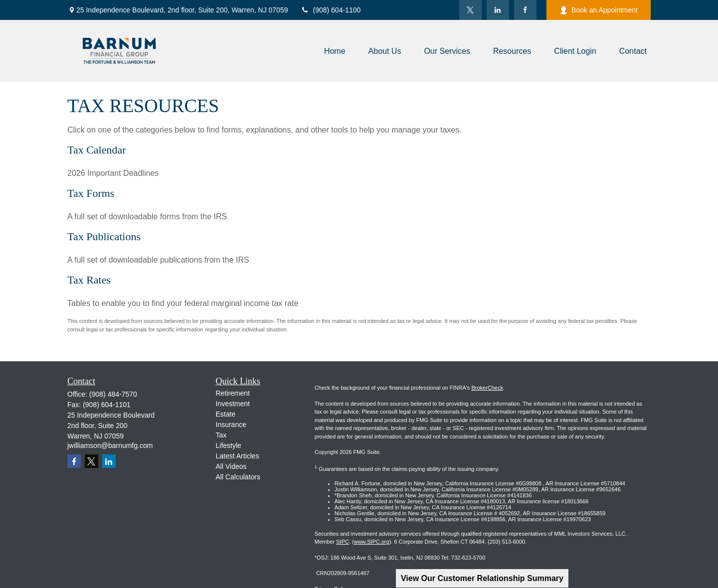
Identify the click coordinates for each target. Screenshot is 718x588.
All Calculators (238, 477)
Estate (226, 414)
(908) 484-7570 (113, 394)
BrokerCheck (487, 388)
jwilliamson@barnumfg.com (110, 445)
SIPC (343, 542)
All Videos (231, 466)
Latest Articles (238, 456)
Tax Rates (89, 280)
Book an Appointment (599, 10)
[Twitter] (470, 10)
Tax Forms (91, 193)
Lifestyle (229, 445)
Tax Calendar (97, 150)
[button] (335, 51)
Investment (233, 404)
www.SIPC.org (372, 542)
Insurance (231, 425)
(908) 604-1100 (331, 10)
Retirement (233, 393)
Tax (221, 435)
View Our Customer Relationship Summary (482, 578)
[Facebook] (525, 10)
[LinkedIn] (498, 10)
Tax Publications (104, 236)
